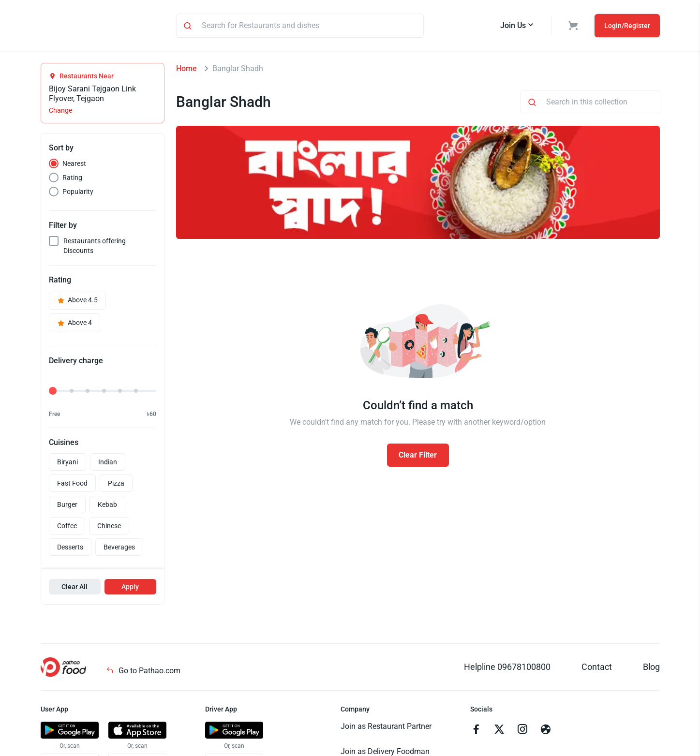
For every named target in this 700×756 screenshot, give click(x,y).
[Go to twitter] (499, 732)
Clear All (74, 588)
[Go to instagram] (522, 732)
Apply (130, 588)
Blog (651, 668)
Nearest (74, 165)
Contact (597, 668)
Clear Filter (418, 456)
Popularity (78, 193)
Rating (72, 179)
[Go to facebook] (476, 732)
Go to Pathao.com (143, 672)
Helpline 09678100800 (507, 668)
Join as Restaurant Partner (386, 728)
